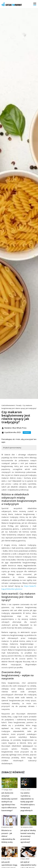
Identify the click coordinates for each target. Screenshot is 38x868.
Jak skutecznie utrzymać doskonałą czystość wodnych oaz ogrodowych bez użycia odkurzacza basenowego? (9, 802)
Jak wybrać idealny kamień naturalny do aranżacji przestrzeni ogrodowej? (28, 836)
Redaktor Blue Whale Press (16, 428)
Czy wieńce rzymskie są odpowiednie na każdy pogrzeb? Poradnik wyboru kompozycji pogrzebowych (28, 802)
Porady (27, 432)
